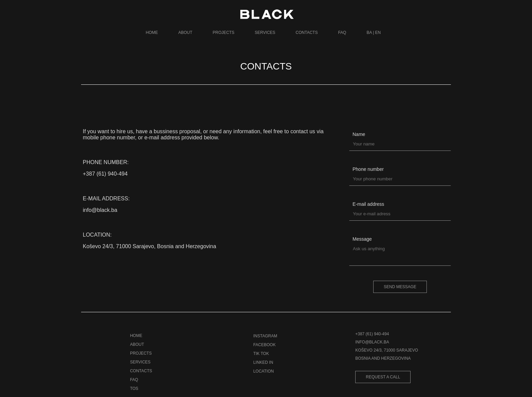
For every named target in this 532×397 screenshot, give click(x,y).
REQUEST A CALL (383, 377)
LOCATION (263, 371)
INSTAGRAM (265, 336)
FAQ (342, 33)
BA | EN (374, 33)
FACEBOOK (264, 345)
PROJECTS (224, 33)
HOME (152, 33)
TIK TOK (261, 354)
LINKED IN (263, 362)
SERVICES (265, 33)
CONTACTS (307, 33)
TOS (134, 389)
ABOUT (185, 33)
